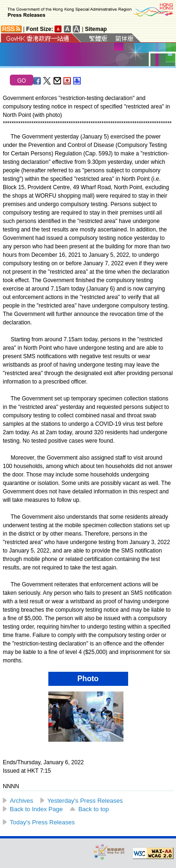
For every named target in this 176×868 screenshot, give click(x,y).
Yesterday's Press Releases (85, 801)
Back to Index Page (36, 809)
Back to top (94, 809)
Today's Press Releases (42, 822)
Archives (22, 801)
